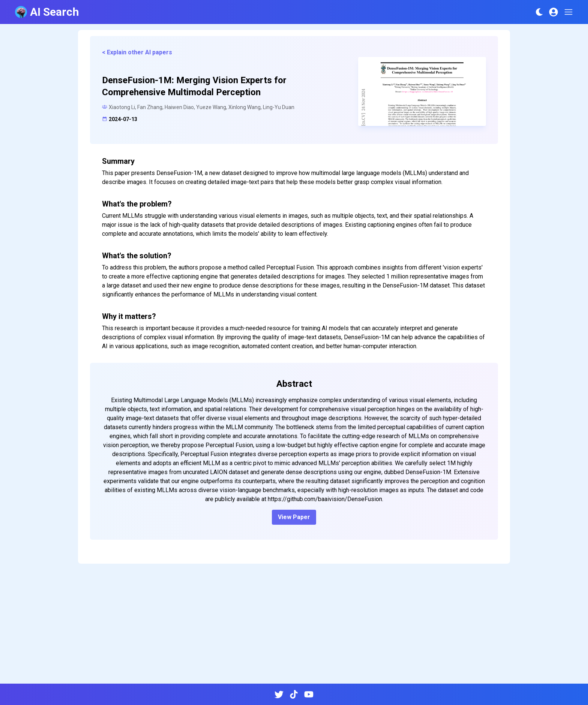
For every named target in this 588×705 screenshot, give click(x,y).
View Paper (294, 517)
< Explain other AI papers (137, 52)
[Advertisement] (294, 627)
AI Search (47, 12)
